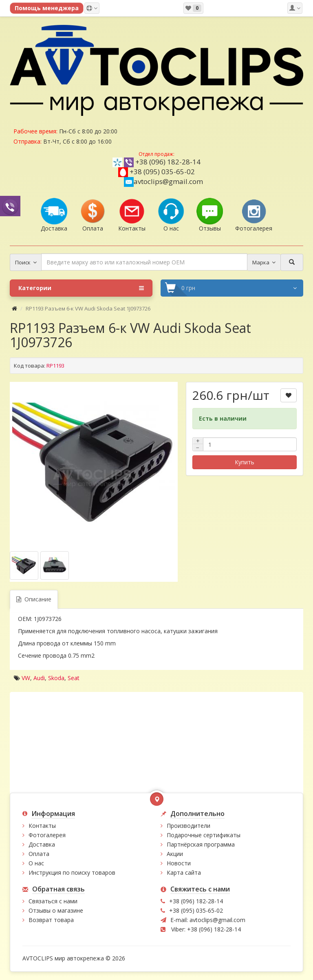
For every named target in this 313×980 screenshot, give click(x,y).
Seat (74, 678)
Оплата (39, 854)
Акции (175, 854)
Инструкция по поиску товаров (72, 872)
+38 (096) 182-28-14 (168, 162)
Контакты (42, 826)
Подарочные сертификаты (204, 835)
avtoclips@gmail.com (163, 181)
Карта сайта (184, 872)
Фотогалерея (47, 835)
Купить (245, 462)
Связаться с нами (53, 901)
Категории (81, 288)
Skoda (56, 678)
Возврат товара (51, 920)
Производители (188, 826)
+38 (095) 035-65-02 (162, 172)
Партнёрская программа (201, 844)
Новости (179, 863)
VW (26, 678)
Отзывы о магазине (56, 910)
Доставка (42, 844)
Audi (39, 678)
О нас (36, 863)
